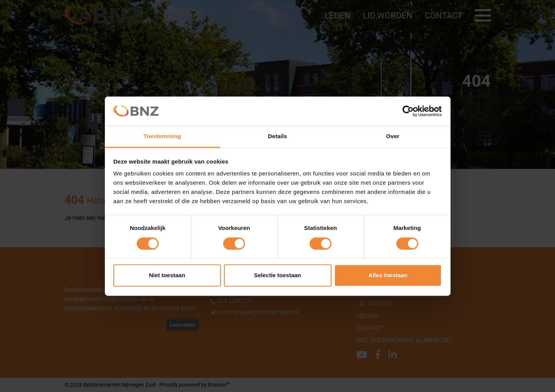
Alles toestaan (388, 275)
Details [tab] (278, 136)
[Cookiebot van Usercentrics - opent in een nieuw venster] (408, 111)
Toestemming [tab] (162, 136)
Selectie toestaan (277, 275)
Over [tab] (393, 136)
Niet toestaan (167, 275)
